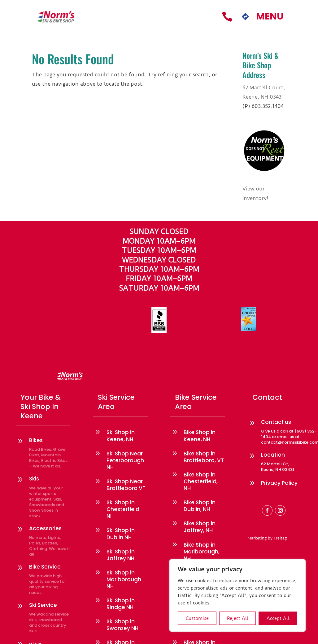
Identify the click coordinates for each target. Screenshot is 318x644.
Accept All (278, 618)
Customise (197, 618)
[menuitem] (227, 17)
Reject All (238, 618)
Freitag (280, 538)
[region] (237, 595)
